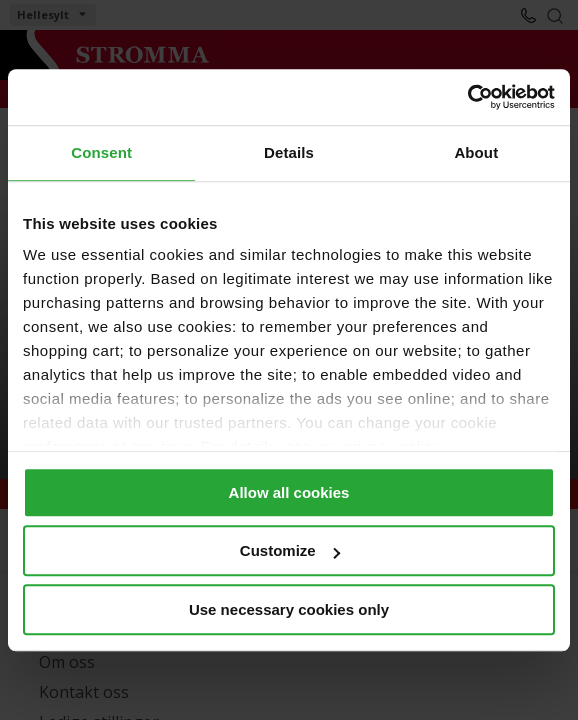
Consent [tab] (101, 152)
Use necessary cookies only (289, 609)
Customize (290, 550)
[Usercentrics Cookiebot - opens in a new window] (467, 97)
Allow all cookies (289, 492)
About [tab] (476, 152)
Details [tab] (289, 152)
